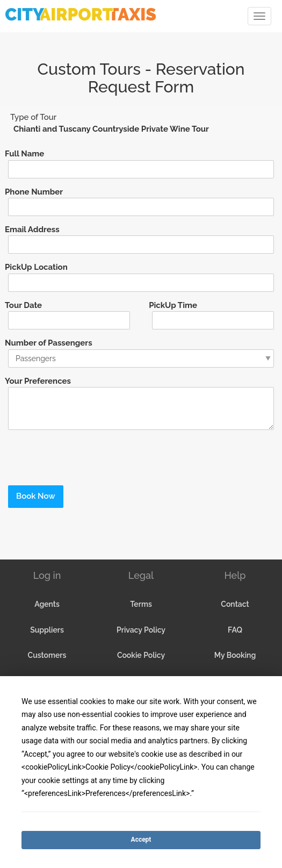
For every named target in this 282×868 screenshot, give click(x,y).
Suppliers (47, 630)
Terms (141, 604)
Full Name (24, 154)
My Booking (235, 655)
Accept (141, 840)
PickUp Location (36, 267)
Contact (235, 604)
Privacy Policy (141, 630)
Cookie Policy (141, 655)
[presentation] (79, 454)
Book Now (36, 496)
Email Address (32, 229)
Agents (47, 604)
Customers (47, 655)
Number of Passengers (49, 343)
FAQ (235, 630)
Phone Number (34, 192)
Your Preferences (38, 381)
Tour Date (23, 305)
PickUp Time (173, 305)
